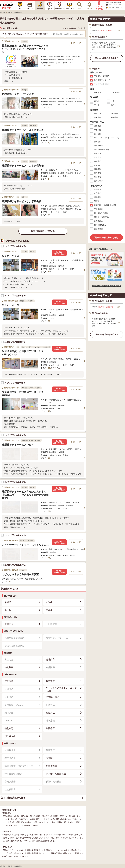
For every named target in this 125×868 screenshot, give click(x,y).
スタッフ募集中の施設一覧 (74, 28)
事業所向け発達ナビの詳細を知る (107, 286)
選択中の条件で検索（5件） (107, 237)
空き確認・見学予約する (59, 253)
